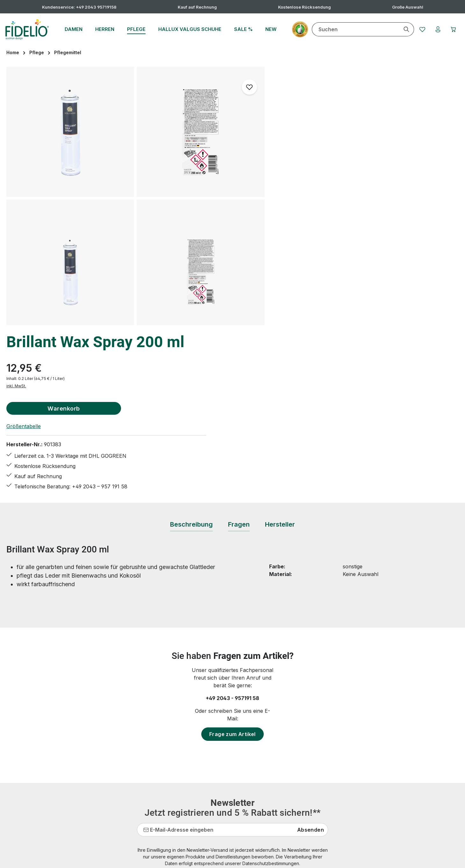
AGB (283, 720)
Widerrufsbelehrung (302, 755)
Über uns (289, 777)
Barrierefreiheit (296, 789)
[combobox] (354, 29)
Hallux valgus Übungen (190, 755)
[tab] (191, 354)
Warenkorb (335, 137)
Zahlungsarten (295, 766)
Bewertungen (178, 812)
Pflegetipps (175, 789)
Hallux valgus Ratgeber (190, 743)
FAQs (168, 720)
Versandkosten (309, 858)
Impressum (291, 743)
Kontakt (171, 766)
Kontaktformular (69, 746)
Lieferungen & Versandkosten (197, 777)
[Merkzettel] (421, 29)
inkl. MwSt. (288, 115)
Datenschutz (293, 732)
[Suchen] (405, 29)
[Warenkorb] (453, 29)
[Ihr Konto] (437, 29)
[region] (136, 196)
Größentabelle (295, 155)
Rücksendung (178, 800)
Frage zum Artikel (232, 563)
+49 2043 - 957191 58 (232, 527)
